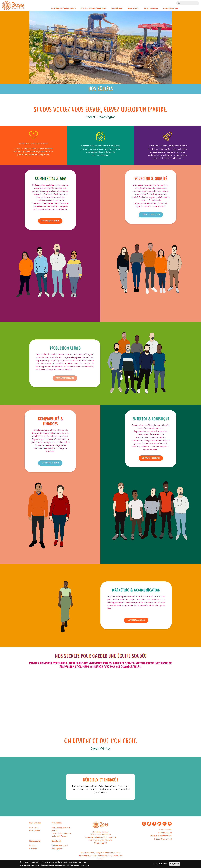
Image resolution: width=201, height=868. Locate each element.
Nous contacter (170, 9)
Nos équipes (57, 849)
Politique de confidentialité (161, 836)
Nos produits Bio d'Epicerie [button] (93, 9)
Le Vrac (32, 846)
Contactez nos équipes (50, 221)
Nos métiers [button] (116, 9)
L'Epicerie (33, 849)
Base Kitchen (35, 831)
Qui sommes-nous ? (60, 846)
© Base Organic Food (163, 839)
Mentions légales (165, 833)
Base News (34, 828)
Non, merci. (175, 864)
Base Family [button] (133, 9)
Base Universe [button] (150, 9)
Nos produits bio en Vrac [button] (63, 9)
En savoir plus (85, 865)
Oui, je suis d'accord (160, 864)
